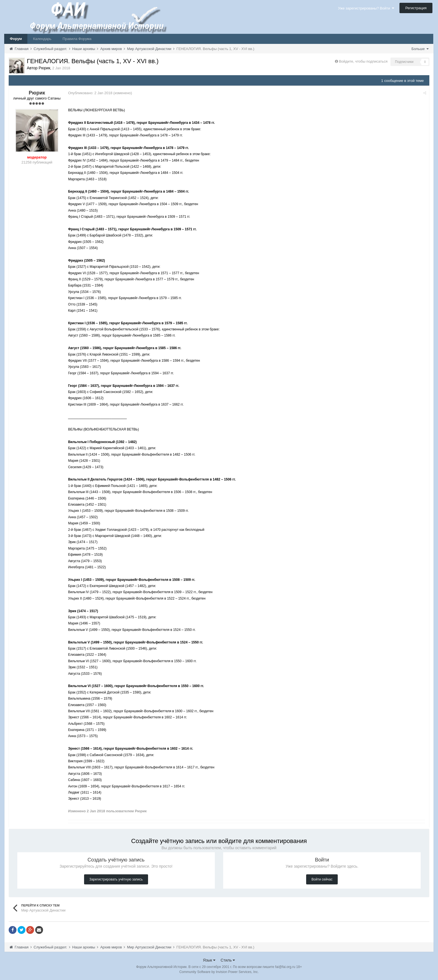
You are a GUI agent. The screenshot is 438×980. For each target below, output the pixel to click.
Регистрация (416, 8)
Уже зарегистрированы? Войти (366, 8)
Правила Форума (77, 39)
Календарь (42, 39)
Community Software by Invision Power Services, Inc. (219, 972)
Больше (420, 49)
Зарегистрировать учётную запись (116, 879)
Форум (16, 39)
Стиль (228, 960)
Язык (209, 960)
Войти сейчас (322, 879)
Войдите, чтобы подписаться (363, 61)
